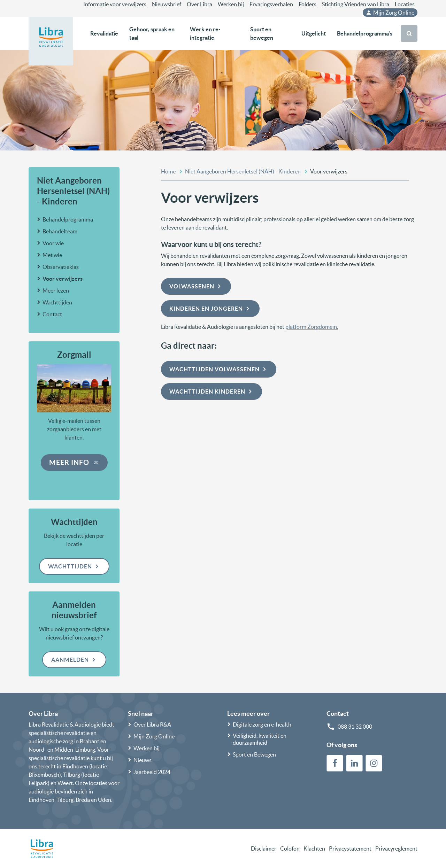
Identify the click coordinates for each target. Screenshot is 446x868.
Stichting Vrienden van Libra (356, 4)
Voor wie (53, 243)
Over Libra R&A (152, 724)
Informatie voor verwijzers (115, 4)
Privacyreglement (396, 848)
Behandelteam (60, 231)
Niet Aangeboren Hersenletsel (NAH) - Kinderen (73, 191)
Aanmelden (74, 660)
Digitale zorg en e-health (262, 724)
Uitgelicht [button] (314, 33)
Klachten (314, 848)
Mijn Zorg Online (390, 13)
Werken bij (231, 4)
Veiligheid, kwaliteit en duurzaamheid (260, 739)
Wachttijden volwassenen (219, 369)
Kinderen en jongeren (210, 309)
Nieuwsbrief (167, 4)
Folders (307, 4)
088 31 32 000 (355, 727)
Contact (52, 314)
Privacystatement (350, 848)
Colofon (290, 848)
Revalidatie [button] (104, 33)
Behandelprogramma (68, 219)
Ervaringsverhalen (271, 4)
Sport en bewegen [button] (262, 33)
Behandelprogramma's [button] (365, 33)
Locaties (405, 4)
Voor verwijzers (63, 279)
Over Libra (199, 4)
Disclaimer (264, 848)
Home (168, 171)
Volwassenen (196, 286)
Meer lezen (56, 290)
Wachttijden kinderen (212, 392)
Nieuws (143, 760)
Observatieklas (61, 267)
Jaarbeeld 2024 (152, 772)
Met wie (52, 255)
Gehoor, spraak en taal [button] (152, 33)
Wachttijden (57, 302)
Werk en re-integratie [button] (205, 33)
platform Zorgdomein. (312, 327)
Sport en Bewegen (254, 754)
